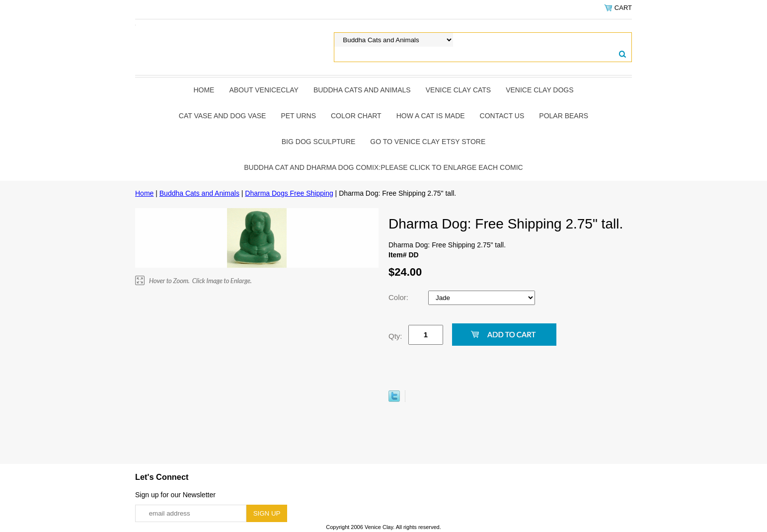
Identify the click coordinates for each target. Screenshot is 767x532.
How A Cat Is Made (431, 116)
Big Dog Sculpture (319, 142)
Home (204, 90)
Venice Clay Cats (458, 90)
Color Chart (356, 116)
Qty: (395, 336)
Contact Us (502, 116)
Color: (399, 297)
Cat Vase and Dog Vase (223, 116)
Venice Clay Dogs (539, 90)
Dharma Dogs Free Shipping (289, 193)
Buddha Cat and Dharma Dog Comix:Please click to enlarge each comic (383, 167)
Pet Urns (298, 116)
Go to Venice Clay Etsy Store (428, 142)
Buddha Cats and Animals (362, 90)
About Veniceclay (264, 90)
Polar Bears (564, 116)
